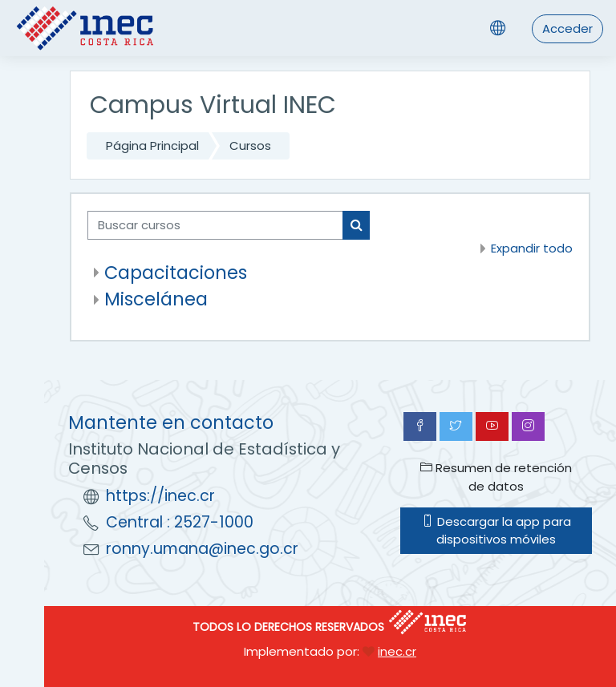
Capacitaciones (176, 273)
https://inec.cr (160, 496)
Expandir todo (532, 248)
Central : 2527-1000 (180, 522)
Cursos (250, 145)
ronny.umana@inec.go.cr (202, 549)
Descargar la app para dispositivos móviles (496, 530)
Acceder (567, 28)
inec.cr (397, 651)
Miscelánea (156, 299)
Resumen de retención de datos (496, 477)
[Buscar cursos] (215, 225)
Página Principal (152, 145)
